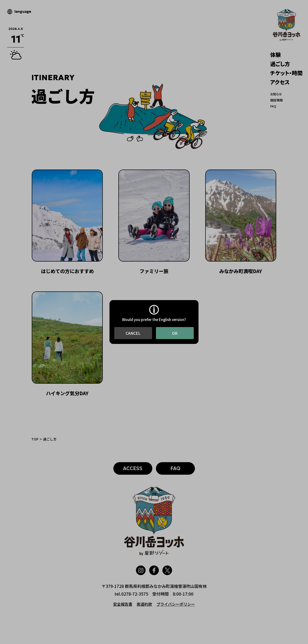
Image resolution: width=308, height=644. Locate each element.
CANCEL (133, 333)
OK (175, 333)
